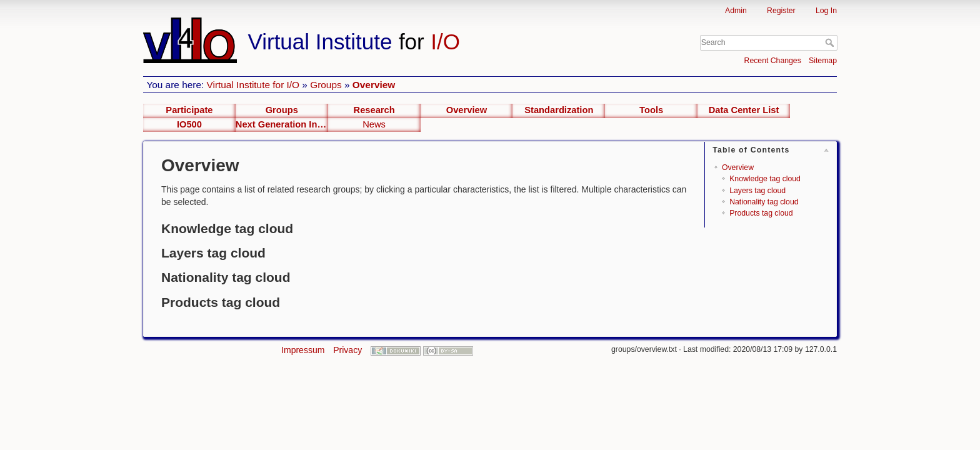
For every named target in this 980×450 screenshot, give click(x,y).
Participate (189, 110)
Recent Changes (773, 61)
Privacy (347, 350)
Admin (736, 11)
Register (781, 11)
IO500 (189, 124)
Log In (826, 11)
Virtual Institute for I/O (253, 85)
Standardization (559, 110)
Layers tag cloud (757, 191)
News (374, 124)
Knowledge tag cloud (765, 179)
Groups (326, 85)
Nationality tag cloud (764, 202)
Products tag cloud (761, 213)
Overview (374, 85)
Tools (651, 110)
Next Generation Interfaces (282, 124)
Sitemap (823, 61)
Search (831, 42)
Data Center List (744, 110)
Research (374, 110)
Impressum (303, 350)
